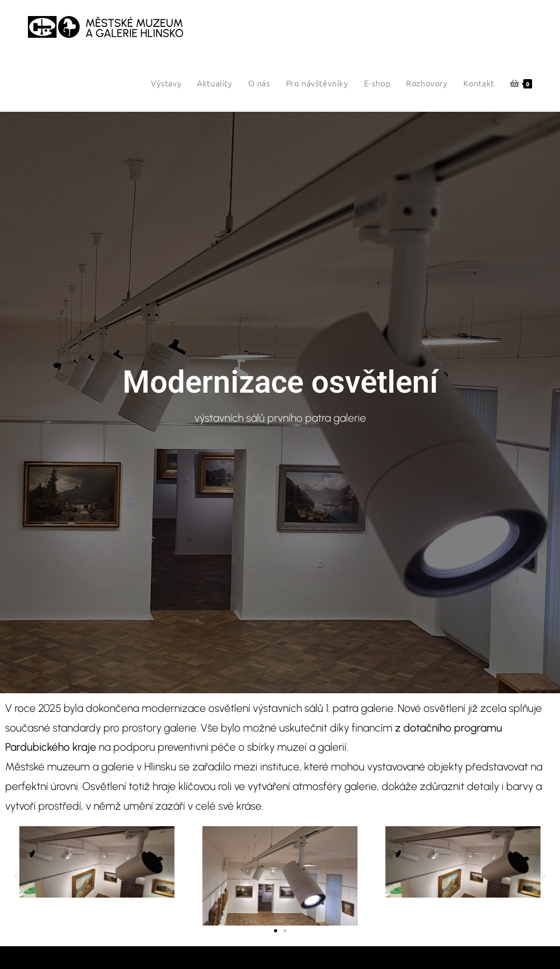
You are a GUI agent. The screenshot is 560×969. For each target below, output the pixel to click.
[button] (17, 876)
